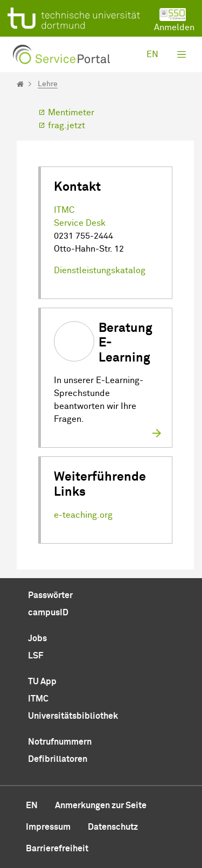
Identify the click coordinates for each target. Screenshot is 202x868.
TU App (42, 682)
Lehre (48, 84)
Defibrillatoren (58, 759)
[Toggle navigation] (182, 54)
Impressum (48, 827)
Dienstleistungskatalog (100, 270)
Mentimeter (71, 113)
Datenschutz (113, 827)
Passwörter (50, 595)
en (152, 54)
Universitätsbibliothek (73, 716)
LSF (36, 656)
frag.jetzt (67, 126)
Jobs (37, 638)
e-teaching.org (83, 515)
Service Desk (80, 223)
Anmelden (174, 20)
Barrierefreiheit (57, 849)
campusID (48, 613)
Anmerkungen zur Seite (101, 805)
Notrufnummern (60, 742)
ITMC (64, 210)
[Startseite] (20, 84)
